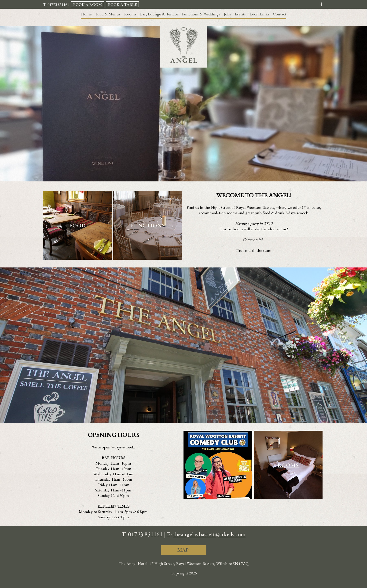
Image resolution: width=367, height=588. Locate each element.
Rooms (130, 14)
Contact (280, 14)
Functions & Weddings (201, 14)
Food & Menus (108, 14)
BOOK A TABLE (122, 4)
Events (240, 14)
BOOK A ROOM (88, 4)
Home (86, 14)
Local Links (259, 14)
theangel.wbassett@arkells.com (209, 534)
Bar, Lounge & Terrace (159, 14)
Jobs (227, 14)
